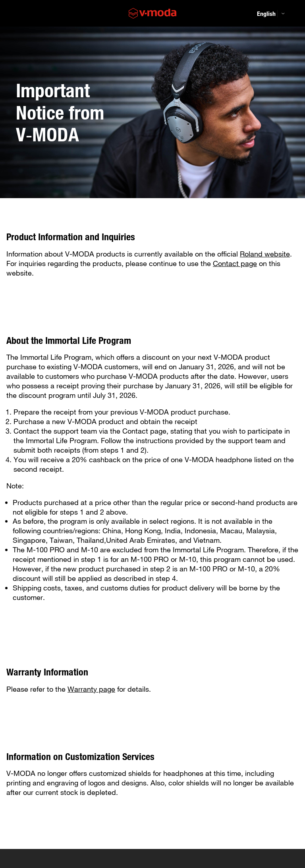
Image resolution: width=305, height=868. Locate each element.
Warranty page (91, 689)
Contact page (235, 263)
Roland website (265, 254)
